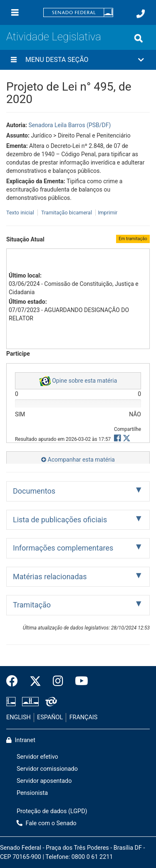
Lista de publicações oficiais (60, 520)
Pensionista (32, 793)
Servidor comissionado (47, 769)
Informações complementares (63, 548)
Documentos (34, 491)
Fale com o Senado (47, 823)
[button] (78, 60)
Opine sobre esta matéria (78, 381)
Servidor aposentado (44, 781)
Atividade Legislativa (54, 37)
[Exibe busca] (139, 38)
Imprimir (108, 213)
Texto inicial (21, 213)
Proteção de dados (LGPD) (52, 811)
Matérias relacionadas (50, 577)
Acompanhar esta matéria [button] (78, 460)
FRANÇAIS (84, 717)
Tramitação (32, 605)
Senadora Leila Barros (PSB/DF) (69, 125)
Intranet (21, 740)
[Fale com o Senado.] (141, 14)
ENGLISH (19, 717)
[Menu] (15, 12)
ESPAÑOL (50, 717)
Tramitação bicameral (67, 213)
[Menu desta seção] (14, 60)
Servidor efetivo (37, 757)
